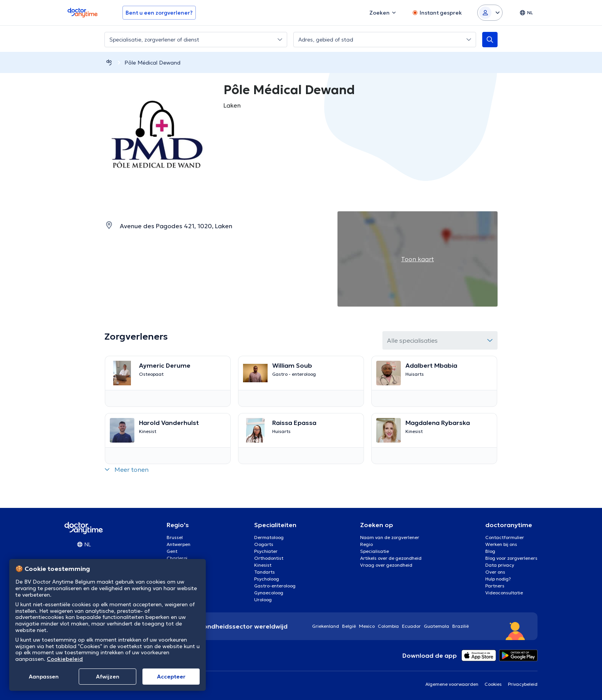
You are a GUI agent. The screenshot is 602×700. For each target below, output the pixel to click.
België (349, 626)
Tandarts (265, 572)
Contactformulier (505, 537)
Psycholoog (267, 579)
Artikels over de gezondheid (391, 558)
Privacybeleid (523, 684)
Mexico (367, 626)
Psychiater (266, 551)
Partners (495, 586)
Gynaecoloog (269, 593)
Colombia (388, 626)
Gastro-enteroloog (275, 586)
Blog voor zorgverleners (511, 558)
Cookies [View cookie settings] (493, 684)
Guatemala (437, 626)
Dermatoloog (269, 537)
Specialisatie (375, 551)
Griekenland (326, 626)
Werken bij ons (501, 544)
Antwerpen (179, 544)
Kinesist (263, 565)
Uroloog (263, 600)
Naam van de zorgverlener (390, 537)
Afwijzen (108, 677)
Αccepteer (171, 677)
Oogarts (264, 544)
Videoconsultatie (504, 593)
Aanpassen (44, 677)
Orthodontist (269, 558)
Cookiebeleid (65, 659)
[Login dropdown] (490, 13)
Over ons (495, 572)
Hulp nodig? (498, 579)
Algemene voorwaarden (452, 684)
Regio (366, 544)
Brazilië (461, 626)
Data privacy (500, 565)
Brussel (175, 537)
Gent (172, 551)
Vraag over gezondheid (386, 565)
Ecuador (411, 626)
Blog (490, 551)
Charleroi (177, 558)
